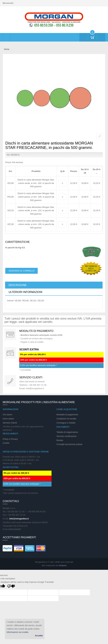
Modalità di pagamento (36, 331)
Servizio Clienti (10, 423)
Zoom (100, 136)
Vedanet (63, 565)
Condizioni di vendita (66, 419)
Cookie (6, 443)
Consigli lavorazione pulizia (69, 444)
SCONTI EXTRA (29, 350)
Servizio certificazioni (66, 436)
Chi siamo (7, 415)
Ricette (60, 440)
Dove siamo (8, 419)
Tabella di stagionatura (67, 432)
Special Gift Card (10, 334)
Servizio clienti (31, 377)
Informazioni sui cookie (17, 632)
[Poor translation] (11, 587)
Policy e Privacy (10, 439)
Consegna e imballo (66, 423)
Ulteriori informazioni (25, 292)
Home (7, 49)
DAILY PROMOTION (10, 353)
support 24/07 (10, 381)
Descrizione (18, 285)
